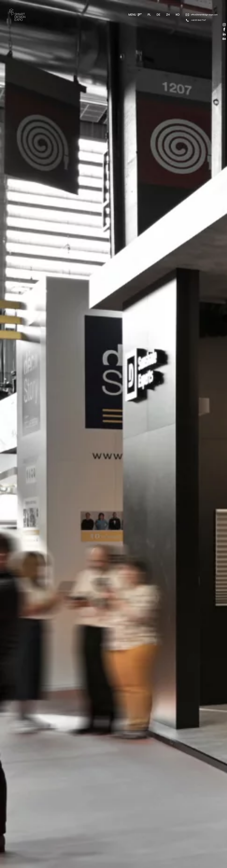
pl (149, 15)
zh (168, 15)
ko (178, 15)
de (158, 15)
